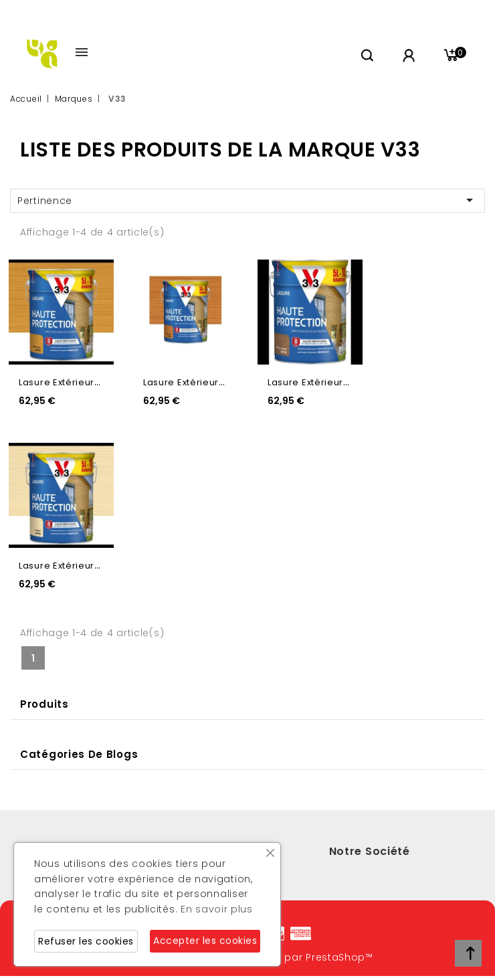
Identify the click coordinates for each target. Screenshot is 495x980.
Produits (44, 704)
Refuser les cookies (86, 941)
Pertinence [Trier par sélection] (248, 200)
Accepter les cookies (205, 941)
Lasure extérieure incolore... (85, 566)
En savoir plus (217, 909)
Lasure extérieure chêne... (81, 382)
